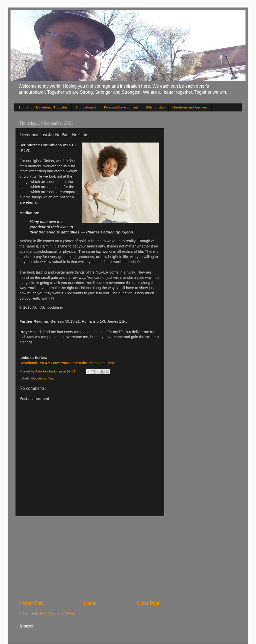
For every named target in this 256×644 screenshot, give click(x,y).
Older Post (148, 603)
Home (24, 107)
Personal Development (121, 107)
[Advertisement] (89, 558)
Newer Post (31, 603)
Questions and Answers (190, 107)
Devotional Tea (42, 378)
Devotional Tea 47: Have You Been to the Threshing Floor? (68, 363)
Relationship (155, 107)
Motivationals (86, 107)
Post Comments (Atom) (57, 613)
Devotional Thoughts (52, 107)
